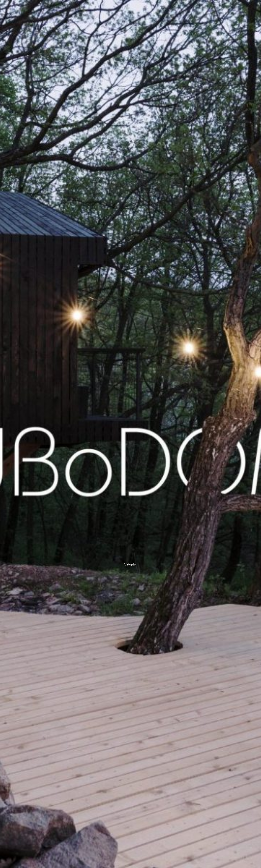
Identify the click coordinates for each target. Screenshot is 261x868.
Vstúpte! (130, 564)
